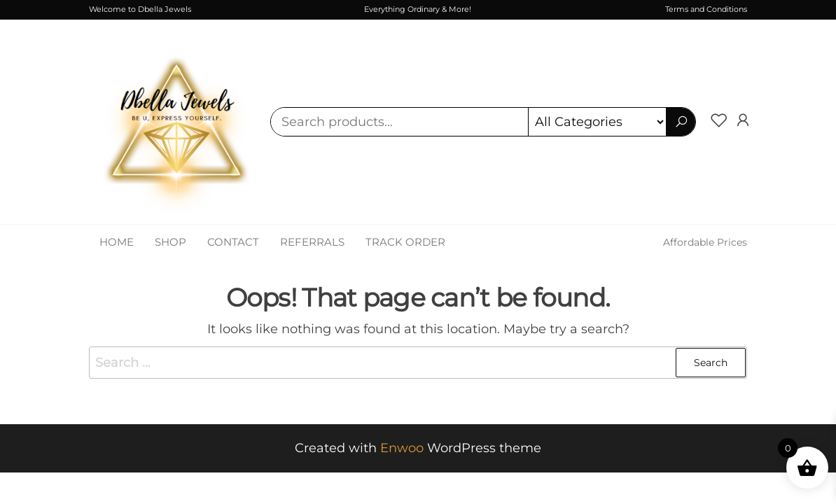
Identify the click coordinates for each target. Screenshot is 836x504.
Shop (170, 242)
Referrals (312, 242)
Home (117, 242)
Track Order (405, 242)
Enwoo (402, 448)
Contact (233, 242)
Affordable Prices (705, 242)
